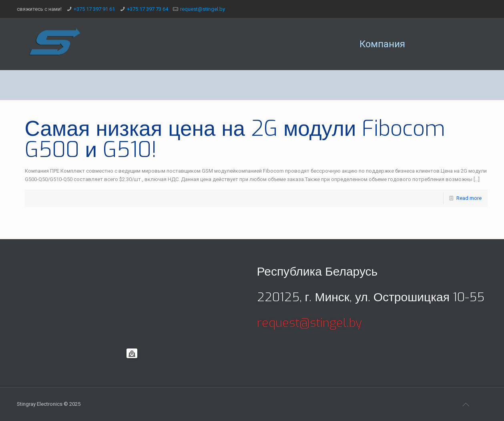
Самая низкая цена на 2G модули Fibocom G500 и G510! (235, 139)
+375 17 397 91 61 (94, 9)
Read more (469, 198)
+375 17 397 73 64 (148, 9)
